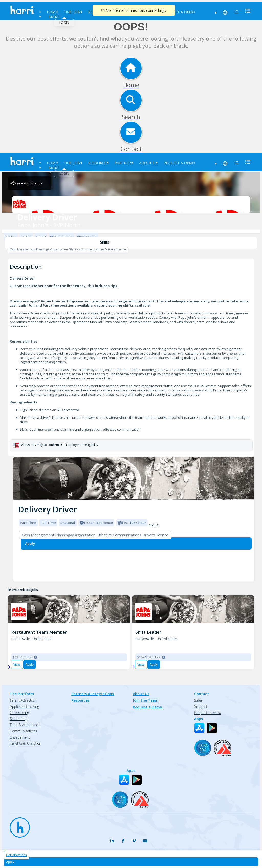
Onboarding (19, 713)
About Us (148, 163)
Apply (30, 664)
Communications (23, 731)
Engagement (20, 737)
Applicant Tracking (24, 706)
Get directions (17, 855)
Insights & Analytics (25, 743)
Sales (198, 700)
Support (201, 706)
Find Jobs (73, 12)
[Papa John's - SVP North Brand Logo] (131, 205)
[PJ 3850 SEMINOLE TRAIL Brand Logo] (19, 612)
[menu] (246, 11)
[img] (134, 478)
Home (52, 12)
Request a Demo (179, 12)
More (54, 17)
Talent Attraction (23, 700)
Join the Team (146, 700)
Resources (98, 163)
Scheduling (19, 719)
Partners (124, 163)
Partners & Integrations (93, 694)
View (17, 664)
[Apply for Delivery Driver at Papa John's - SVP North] (131, 862)
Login (64, 23)
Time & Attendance (25, 725)
